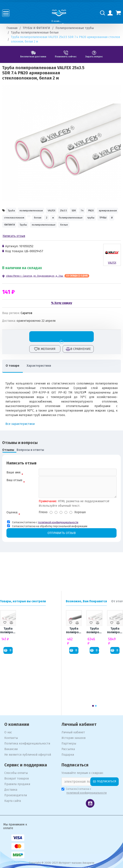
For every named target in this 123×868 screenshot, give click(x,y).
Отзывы (8, 466)
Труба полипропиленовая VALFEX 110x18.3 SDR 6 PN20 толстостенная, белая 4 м (115, 631)
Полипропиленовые (41, 230)
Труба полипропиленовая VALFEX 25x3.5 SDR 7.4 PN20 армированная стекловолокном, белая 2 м (8, 631)
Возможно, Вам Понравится (86, 601)
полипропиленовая (40, 211)
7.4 (7, 221)
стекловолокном (75, 221)
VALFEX (67, 211)
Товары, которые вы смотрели (23, 601)
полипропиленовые (60, 239)
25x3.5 (85, 211)
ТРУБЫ (86, 230)
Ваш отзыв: (15, 498)
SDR (101, 211)
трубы (68, 230)
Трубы (32, 239)
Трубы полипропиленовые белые (35, 33)
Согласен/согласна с (84, 791)
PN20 (22, 221)
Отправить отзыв (61, 552)
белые (87, 239)
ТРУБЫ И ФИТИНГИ (36, 28)
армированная (44, 221)
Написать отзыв (14, 252)
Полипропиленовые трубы (75, 28)
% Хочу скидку (61, 319)
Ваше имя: (14, 488)
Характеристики (44, 382)
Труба (13, 211)
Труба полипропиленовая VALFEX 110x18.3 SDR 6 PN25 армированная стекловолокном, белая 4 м (94, 631)
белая (109, 221)
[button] (93, 706)
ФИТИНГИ (12, 239)
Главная (12, 28)
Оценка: (12, 532)
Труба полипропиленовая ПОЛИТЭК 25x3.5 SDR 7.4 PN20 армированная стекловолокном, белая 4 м (74, 631)
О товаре (14, 382)
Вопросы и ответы (30, 466)
